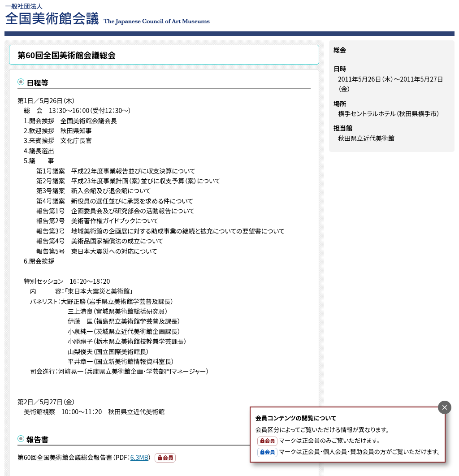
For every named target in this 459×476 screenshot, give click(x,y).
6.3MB (139, 457)
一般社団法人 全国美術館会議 (162, 13)
